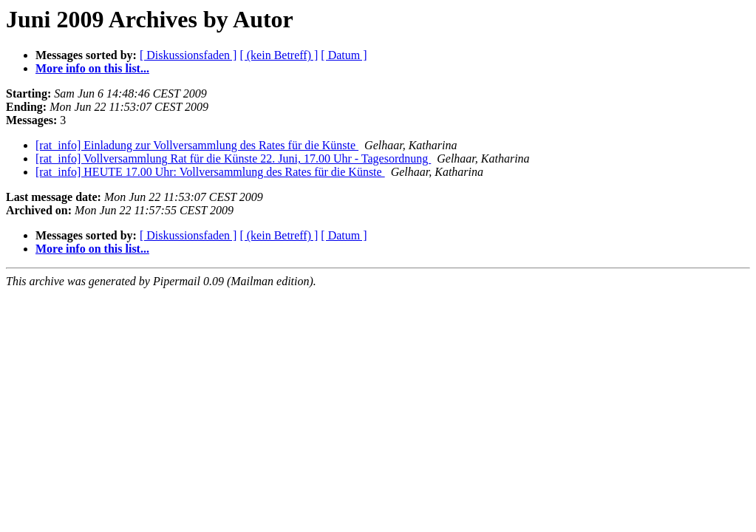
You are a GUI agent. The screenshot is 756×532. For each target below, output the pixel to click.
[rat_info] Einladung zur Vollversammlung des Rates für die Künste (197, 145)
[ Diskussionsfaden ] (188, 55)
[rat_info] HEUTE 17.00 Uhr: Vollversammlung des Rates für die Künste (210, 172)
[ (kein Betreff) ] (279, 55)
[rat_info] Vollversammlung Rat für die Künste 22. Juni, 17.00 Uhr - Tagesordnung (233, 158)
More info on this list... (92, 68)
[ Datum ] (344, 55)
